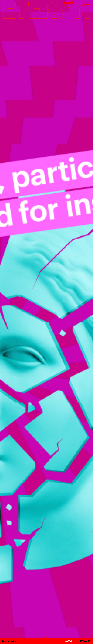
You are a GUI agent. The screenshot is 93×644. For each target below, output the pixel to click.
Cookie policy (9, 641)
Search (69, 2)
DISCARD (85, 641)
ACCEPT (69, 641)
